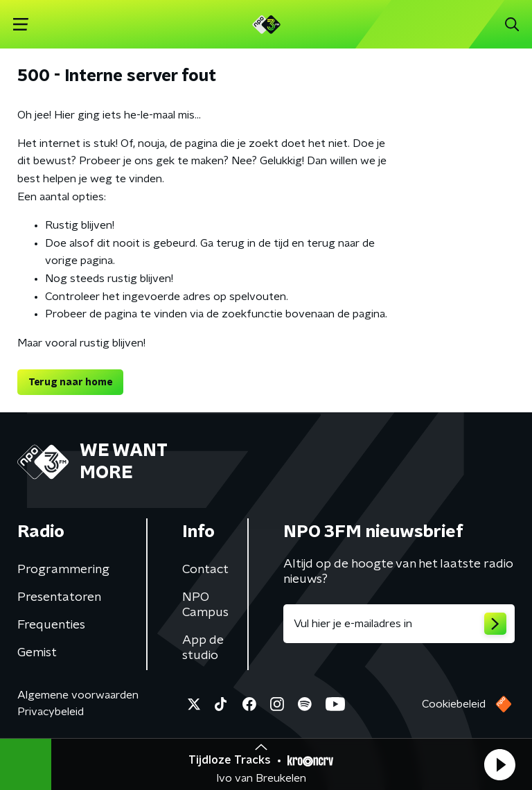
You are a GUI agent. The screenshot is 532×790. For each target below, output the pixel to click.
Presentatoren (59, 597)
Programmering (63, 570)
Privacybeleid (51, 712)
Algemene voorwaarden (78, 695)
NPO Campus (205, 605)
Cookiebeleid (454, 704)
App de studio (203, 648)
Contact (205, 570)
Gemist (37, 653)
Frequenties (51, 625)
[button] (499, 764)
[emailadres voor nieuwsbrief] (399, 624)
